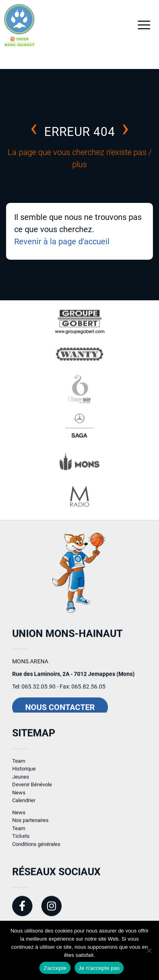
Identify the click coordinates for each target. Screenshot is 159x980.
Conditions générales (36, 849)
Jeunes (21, 781)
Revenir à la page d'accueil (62, 241)
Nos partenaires (30, 825)
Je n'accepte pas (99, 968)
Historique (24, 773)
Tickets (21, 841)
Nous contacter (60, 712)
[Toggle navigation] (144, 25)
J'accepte (55, 968)
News (19, 797)
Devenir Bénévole (32, 789)
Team (19, 766)
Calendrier (24, 805)
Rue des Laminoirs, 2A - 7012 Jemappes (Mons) (73, 678)
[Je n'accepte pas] (149, 950)
